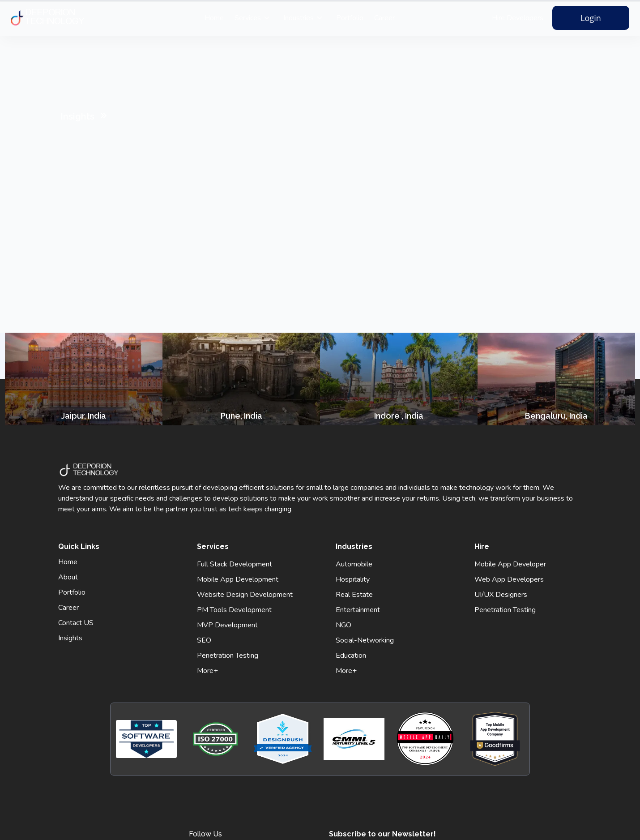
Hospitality (353, 579)
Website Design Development (245, 595)
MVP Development (227, 625)
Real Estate (354, 595)
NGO (343, 625)
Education (351, 656)
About (68, 577)
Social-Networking (365, 640)
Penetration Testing (228, 656)
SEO (204, 640)
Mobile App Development (238, 579)
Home (214, 18)
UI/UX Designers (501, 595)
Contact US (76, 623)
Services (248, 18)
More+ (207, 671)
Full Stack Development (235, 564)
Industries (299, 18)
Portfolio (350, 18)
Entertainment (358, 610)
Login (591, 18)
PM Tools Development (234, 610)
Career (384, 18)
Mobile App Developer (510, 564)
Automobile (354, 564)
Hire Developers (518, 18)
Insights (70, 638)
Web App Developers (509, 579)
